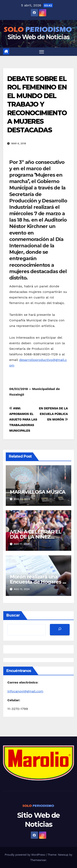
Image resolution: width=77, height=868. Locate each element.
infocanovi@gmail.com (25, 691)
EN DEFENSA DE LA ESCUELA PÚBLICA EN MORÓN (53, 414)
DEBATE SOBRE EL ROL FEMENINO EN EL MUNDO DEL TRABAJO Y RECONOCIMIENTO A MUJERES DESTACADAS (37, 104)
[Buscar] (60, 630)
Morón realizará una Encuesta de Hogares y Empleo (37, 582)
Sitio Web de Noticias (38, 37)
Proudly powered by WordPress (25, 855)
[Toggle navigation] (42, 52)
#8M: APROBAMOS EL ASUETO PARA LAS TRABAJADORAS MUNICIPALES (23, 419)
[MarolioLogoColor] (38, 762)
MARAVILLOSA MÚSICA (38, 492)
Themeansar (38, 860)
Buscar (13, 615)
